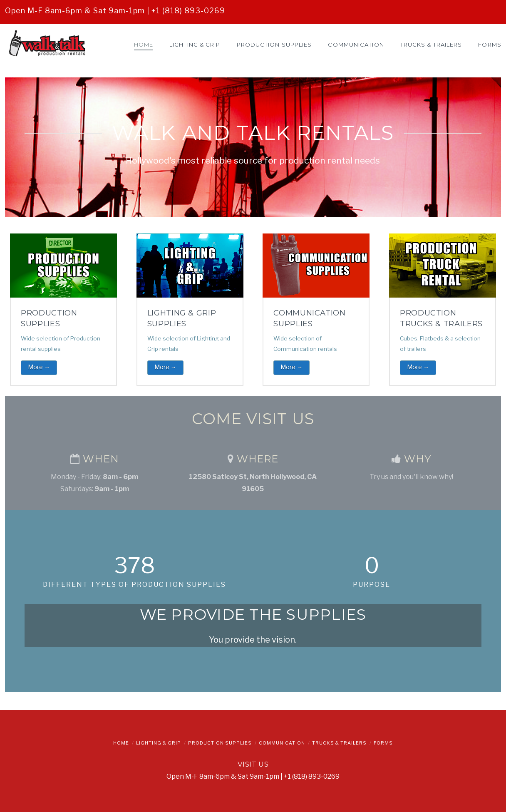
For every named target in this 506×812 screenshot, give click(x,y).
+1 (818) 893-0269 (188, 11)
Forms (383, 743)
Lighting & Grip (159, 743)
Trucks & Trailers (339, 743)
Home (121, 743)
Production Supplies (220, 743)
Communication (282, 743)
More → (39, 367)
